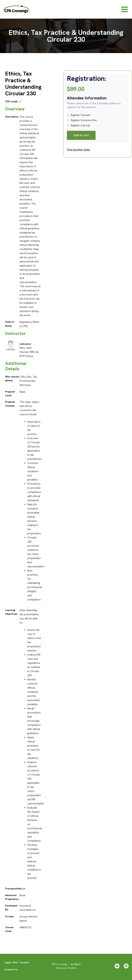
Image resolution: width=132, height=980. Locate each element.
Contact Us (11, 969)
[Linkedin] (126, 966)
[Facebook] (117, 966)
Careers (24, 962)
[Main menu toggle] (125, 10)
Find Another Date (78, 150)
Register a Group (78, 126)
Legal (8, 962)
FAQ (15, 962)
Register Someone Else (82, 121)
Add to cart (81, 136)
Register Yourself (79, 116)
